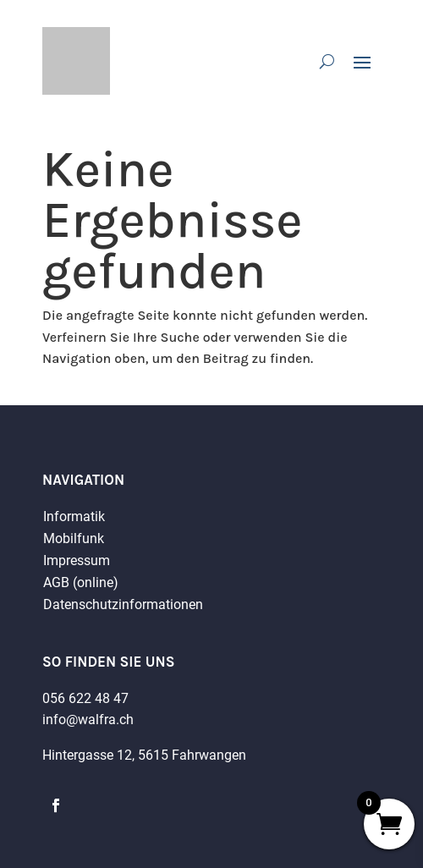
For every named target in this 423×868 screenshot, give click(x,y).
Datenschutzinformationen (123, 604)
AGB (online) (81, 582)
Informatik (74, 516)
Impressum (77, 560)
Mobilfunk (74, 538)
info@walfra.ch (88, 720)
